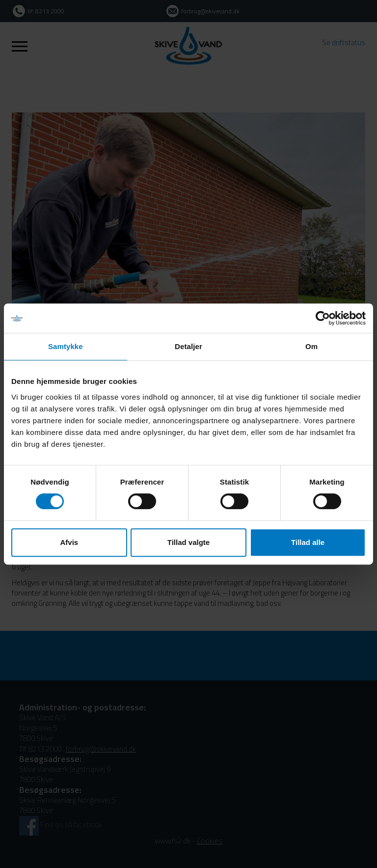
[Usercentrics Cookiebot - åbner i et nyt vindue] (323, 318)
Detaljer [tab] (188, 346)
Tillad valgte (188, 542)
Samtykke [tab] (66, 346)
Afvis (69, 542)
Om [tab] (311, 346)
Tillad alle (308, 542)
